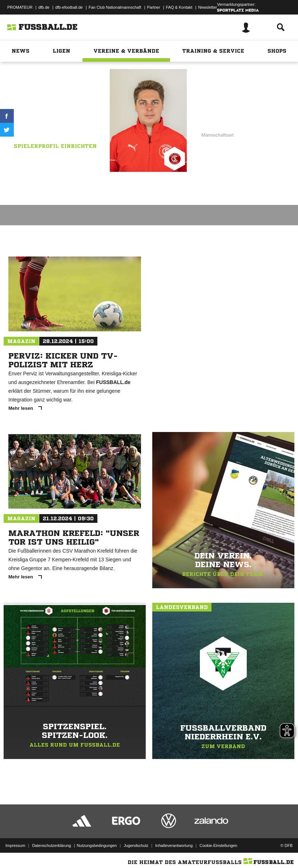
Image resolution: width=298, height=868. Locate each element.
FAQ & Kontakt (179, 7)
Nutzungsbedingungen (97, 844)
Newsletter (208, 7)
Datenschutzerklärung (51, 844)
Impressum (15, 844)
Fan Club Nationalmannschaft (115, 7)
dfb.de (44, 7)
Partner (154, 7)
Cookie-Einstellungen (218, 844)
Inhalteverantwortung (174, 844)
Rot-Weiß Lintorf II (64, 116)
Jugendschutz (136, 844)
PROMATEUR (20, 7)
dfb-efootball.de (69, 7)
